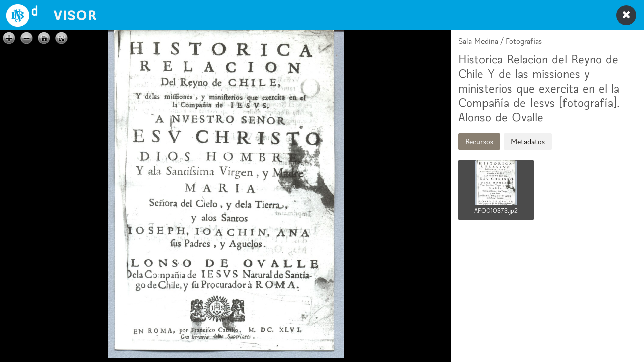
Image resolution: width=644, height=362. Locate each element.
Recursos (479, 142)
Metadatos (528, 142)
